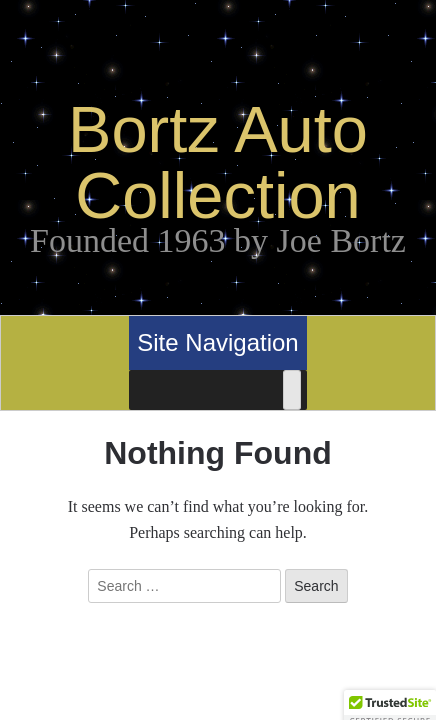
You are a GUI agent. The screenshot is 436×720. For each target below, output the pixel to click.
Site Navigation (217, 342)
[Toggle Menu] (292, 390)
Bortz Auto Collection (218, 162)
